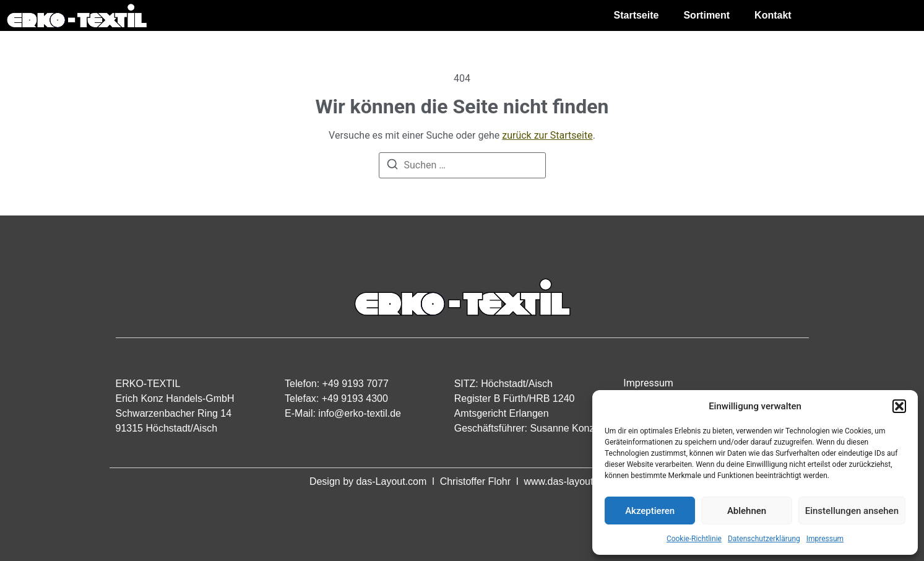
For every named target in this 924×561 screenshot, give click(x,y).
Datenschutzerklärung (764, 539)
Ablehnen (747, 511)
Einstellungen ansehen (852, 511)
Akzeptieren (650, 511)
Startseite (637, 15)
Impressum (825, 539)
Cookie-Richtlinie (694, 539)
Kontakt (773, 15)
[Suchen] (392, 166)
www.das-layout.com (569, 481)
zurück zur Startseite (547, 135)
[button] (899, 406)
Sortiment (706, 15)
